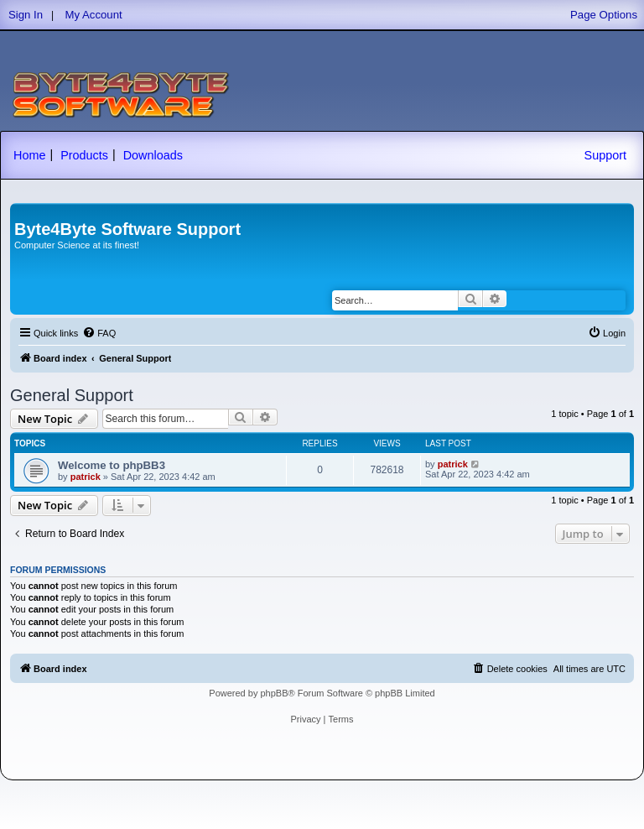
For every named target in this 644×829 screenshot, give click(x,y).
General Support (72, 395)
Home (29, 155)
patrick (86, 477)
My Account (94, 15)
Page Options (604, 15)
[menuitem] (99, 333)
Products (84, 155)
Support (605, 155)
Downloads (153, 155)
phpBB (274, 693)
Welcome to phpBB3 (112, 465)
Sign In (26, 15)
